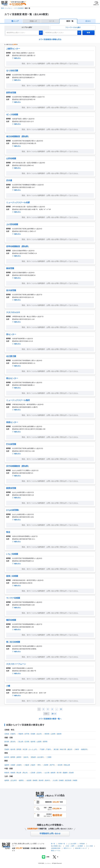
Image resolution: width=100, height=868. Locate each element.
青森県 (21, 734)
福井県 (33, 742)
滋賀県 (7, 765)
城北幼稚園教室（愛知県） (18, 136)
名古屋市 (41, 757)
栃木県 (13, 749)
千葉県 (42, 749)
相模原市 (84, 749)
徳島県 (53, 773)
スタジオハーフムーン (16, 664)
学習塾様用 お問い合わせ (50, 834)
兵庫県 (46, 765)
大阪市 (33, 765)
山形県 (53, 734)
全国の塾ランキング (81, 848)
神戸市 (52, 765)
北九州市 (14, 780)
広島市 (39, 773)
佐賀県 (29, 780)
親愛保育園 (11, 488)
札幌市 (13, 734)
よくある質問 (72, 844)
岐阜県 (7, 757)
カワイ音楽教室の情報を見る (50, 39)
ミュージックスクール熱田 (18, 400)
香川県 (59, 773)
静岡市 (19, 757)
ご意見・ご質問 (70, 846)
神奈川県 (63, 749)
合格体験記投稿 (56, 848)
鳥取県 (7, 773)
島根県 (13, 773)
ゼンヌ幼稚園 (12, 115)
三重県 (49, 757)
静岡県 (13, 757)
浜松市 (26, 757)
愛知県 (33, 757)
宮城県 (33, 734)
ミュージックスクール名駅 (18, 202)
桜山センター (12, 378)
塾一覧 (53, 844)
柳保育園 (10, 268)
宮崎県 (61, 780)
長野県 (45, 742)
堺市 (39, 765)
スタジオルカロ (13, 312)
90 (61, 709)
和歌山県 (67, 765)
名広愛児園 (11, 356)
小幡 (8, 686)
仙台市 (39, 734)
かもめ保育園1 (13, 510)
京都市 (19, 765)
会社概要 (80, 846)
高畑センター (12, 422)
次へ (53, 714)
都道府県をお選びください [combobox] (16, 33)
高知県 (71, 773)
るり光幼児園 (12, 71)
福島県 (59, 734)
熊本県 (41, 780)
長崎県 (35, 780)
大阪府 (27, 765)
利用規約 (82, 844)
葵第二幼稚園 (12, 576)
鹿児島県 (68, 780)
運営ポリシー (68, 848)
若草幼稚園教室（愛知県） (18, 246)
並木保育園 (11, 290)
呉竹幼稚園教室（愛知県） (18, 466)
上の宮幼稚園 (12, 224)
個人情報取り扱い (56, 846)
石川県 (27, 742)
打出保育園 (11, 444)
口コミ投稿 (89, 846)
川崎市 (77, 749)
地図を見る (17, 58)
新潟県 (7, 742)
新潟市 (13, 742)
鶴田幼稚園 (11, 620)
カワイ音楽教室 (19, 8)
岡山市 (25, 773)
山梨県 (39, 742)
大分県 (55, 780)
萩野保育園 (11, 93)
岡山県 (19, 773)
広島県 (33, 773)
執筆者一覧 (62, 844)
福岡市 (21, 780)
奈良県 (60, 765)
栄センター (11, 334)
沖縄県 (75, 780)
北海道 (7, 734)
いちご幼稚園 (12, 554)
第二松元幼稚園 (13, 642)
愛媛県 (65, 773)
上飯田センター (13, 49)
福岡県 (7, 780)
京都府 (13, 765)
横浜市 (70, 749)
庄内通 (9, 180)
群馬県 (19, 749)
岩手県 (27, 734)
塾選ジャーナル (56, 851)
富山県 (21, 742)
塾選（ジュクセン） (7, 8)
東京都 (56, 749)
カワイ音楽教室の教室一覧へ (50, 719)
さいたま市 (33, 749)
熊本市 (47, 780)
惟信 (8, 532)
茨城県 (7, 749)
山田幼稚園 (11, 159)
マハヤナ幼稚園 (13, 598)
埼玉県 (25, 749)
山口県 (47, 773)
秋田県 (47, 734)
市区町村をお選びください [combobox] (54, 33)
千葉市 (48, 749)
